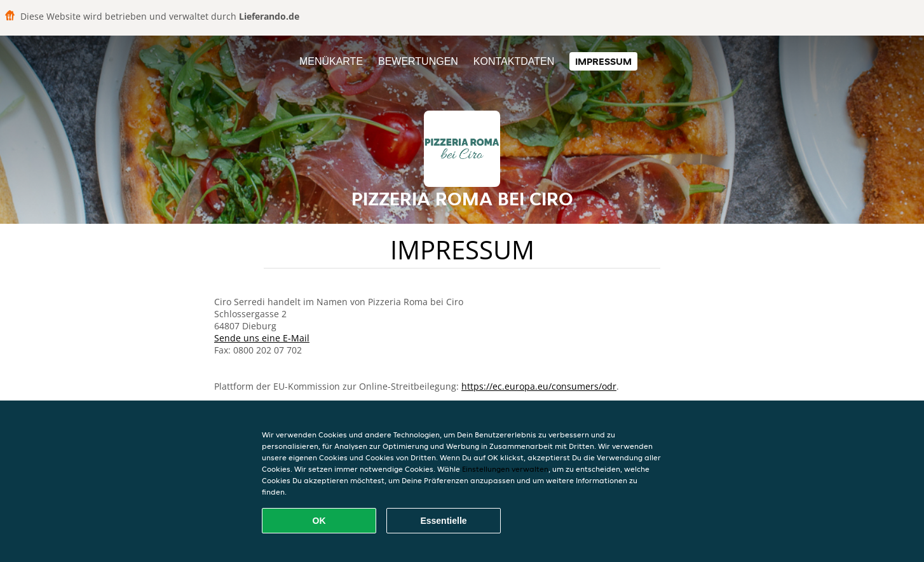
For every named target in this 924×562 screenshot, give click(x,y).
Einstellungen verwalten (505, 469)
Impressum (603, 61)
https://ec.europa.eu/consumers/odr (539, 386)
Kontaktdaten (514, 61)
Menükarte (331, 61)
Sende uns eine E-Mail (262, 338)
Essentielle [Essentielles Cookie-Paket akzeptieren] (443, 521)
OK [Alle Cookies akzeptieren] (319, 521)
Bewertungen (418, 61)
